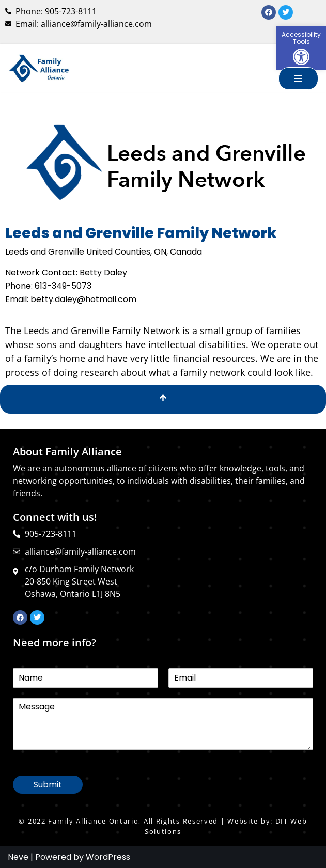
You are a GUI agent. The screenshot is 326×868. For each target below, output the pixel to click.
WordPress (108, 857)
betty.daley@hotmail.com (83, 299)
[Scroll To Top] (163, 399)
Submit (48, 785)
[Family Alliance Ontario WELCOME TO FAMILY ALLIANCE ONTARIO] (39, 68)
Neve (18, 857)
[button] (301, 48)
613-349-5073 (63, 286)
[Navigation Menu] (298, 78)
